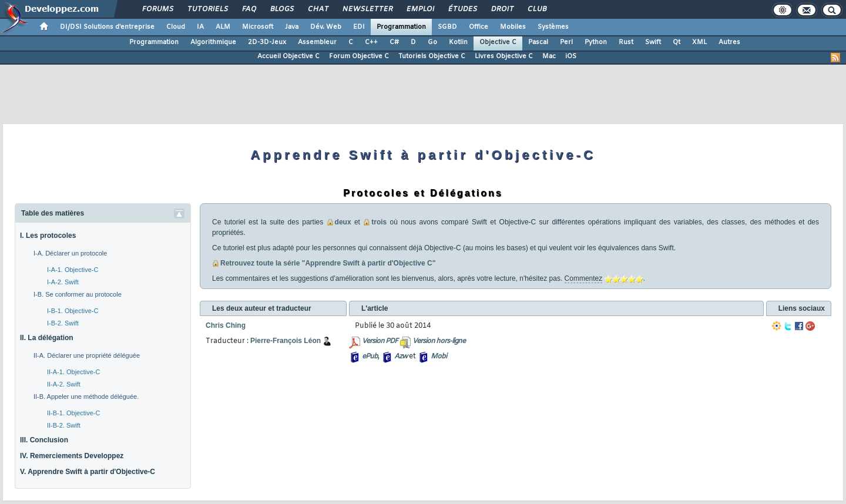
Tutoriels (207, 9)
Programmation (401, 27)
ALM (223, 27)
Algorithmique (213, 42)
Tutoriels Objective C (432, 56)
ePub (370, 357)
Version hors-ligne (439, 341)
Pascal (538, 42)
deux (343, 222)
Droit (502, 9)
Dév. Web (326, 27)
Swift (653, 42)
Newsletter (367, 9)
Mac (549, 56)
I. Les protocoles (48, 236)
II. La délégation (47, 338)
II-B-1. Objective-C (73, 413)
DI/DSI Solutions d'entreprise (107, 27)
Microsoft (258, 27)
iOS (571, 56)
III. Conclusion (44, 440)
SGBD (447, 27)
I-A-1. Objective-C (73, 270)
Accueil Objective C (288, 56)
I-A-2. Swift (63, 282)
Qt (677, 42)
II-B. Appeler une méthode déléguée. (86, 397)
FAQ (249, 9)
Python (596, 42)
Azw (401, 357)
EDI (359, 27)
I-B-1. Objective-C (73, 311)
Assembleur (317, 42)
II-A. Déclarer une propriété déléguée (87, 355)
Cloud (176, 27)
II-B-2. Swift (64, 425)
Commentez (584, 278)
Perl (566, 42)
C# (394, 42)
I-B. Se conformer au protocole (78, 294)
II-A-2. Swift (64, 384)
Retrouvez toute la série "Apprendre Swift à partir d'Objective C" (328, 263)
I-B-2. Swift (63, 323)
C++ (371, 42)
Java (292, 27)
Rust (626, 42)
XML (699, 42)
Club (536, 9)
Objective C (498, 42)
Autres (729, 42)
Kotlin (458, 42)
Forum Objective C (359, 56)
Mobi (439, 357)
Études (462, 9)
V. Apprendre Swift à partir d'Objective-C (88, 472)
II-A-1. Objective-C (73, 372)
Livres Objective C (504, 56)
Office (479, 27)
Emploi (420, 9)
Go (432, 42)
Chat (318, 9)
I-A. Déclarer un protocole (70, 253)
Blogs (281, 9)
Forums (157, 9)
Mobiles (513, 27)
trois (379, 222)
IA (200, 27)
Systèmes (553, 27)
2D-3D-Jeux (267, 42)
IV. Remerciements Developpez (72, 456)
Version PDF (380, 341)
